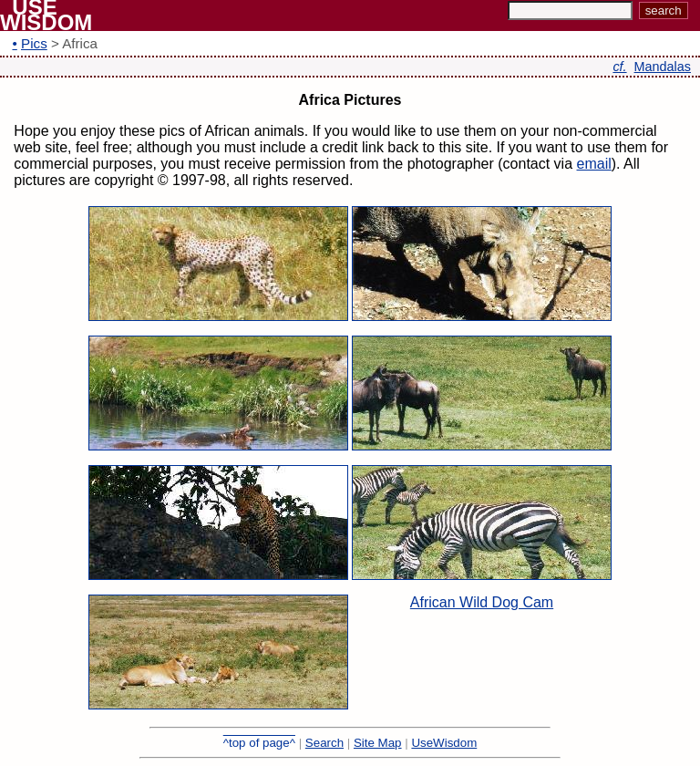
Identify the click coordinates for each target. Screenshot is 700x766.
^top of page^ (259, 743)
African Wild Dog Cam (482, 602)
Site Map (378, 743)
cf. (619, 67)
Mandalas (663, 67)
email (594, 164)
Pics (34, 43)
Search (324, 743)
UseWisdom (444, 743)
